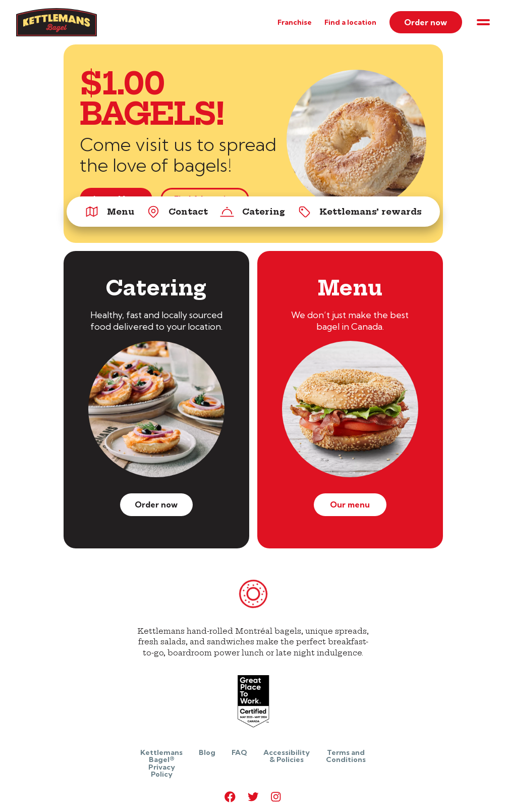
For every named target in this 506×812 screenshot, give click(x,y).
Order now (426, 22)
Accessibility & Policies (287, 756)
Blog (207, 752)
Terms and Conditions (346, 756)
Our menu (350, 504)
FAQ (239, 752)
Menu (109, 212)
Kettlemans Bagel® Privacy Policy (161, 763)
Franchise (295, 22)
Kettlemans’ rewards (359, 212)
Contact (177, 212)
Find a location (350, 22)
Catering (252, 212)
